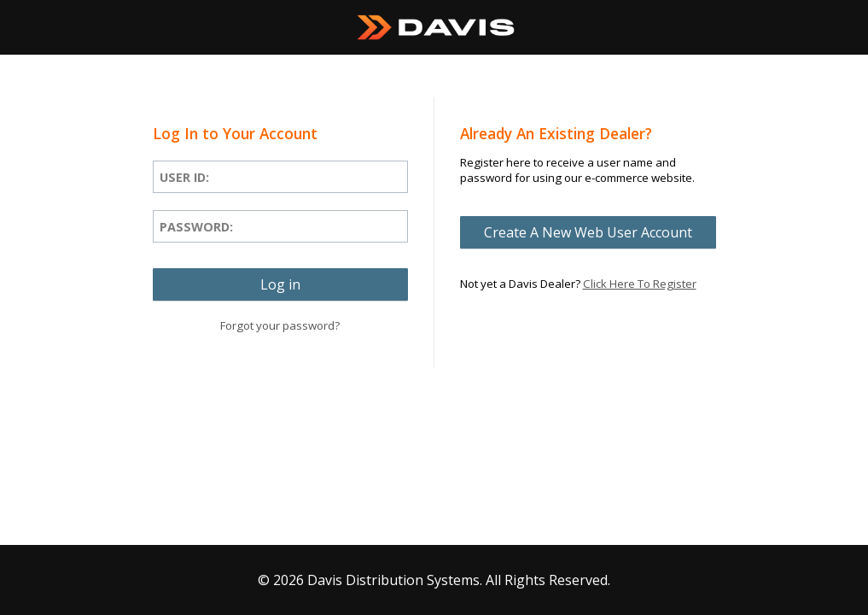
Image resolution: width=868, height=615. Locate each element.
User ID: (184, 177)
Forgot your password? (280, 325)
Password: (196, 227)
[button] (280, 284)
